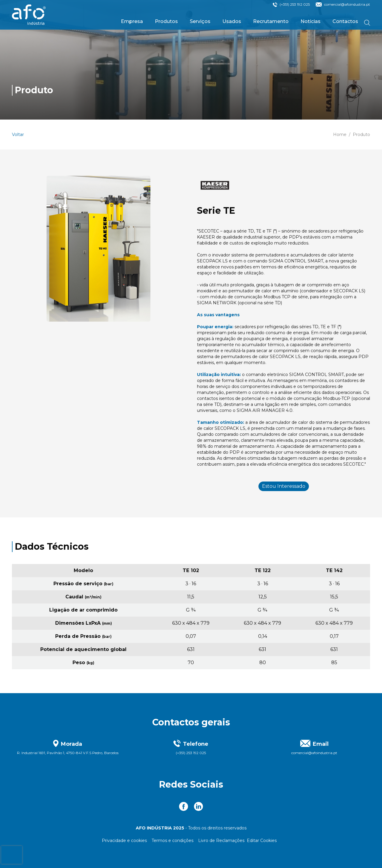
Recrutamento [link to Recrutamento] (271, 21)
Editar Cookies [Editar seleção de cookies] (262, 841)
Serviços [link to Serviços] (200, 21)
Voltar (18, 135)
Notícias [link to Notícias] (311, 21)
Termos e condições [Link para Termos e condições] (172, 841)
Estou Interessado (284, 486)
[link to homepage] (29, 15)
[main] (191, 347)
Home (340, 135)
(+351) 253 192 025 (295, 4)
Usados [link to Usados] (232, 21)
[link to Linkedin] (198, 806)
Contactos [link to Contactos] (345, 21)
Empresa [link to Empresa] (132, 21)
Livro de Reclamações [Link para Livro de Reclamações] (221, 841)
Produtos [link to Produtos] (166, 21)
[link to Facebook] (184, 806)
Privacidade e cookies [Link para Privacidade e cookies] (124, 841)
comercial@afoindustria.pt (347, 4)
